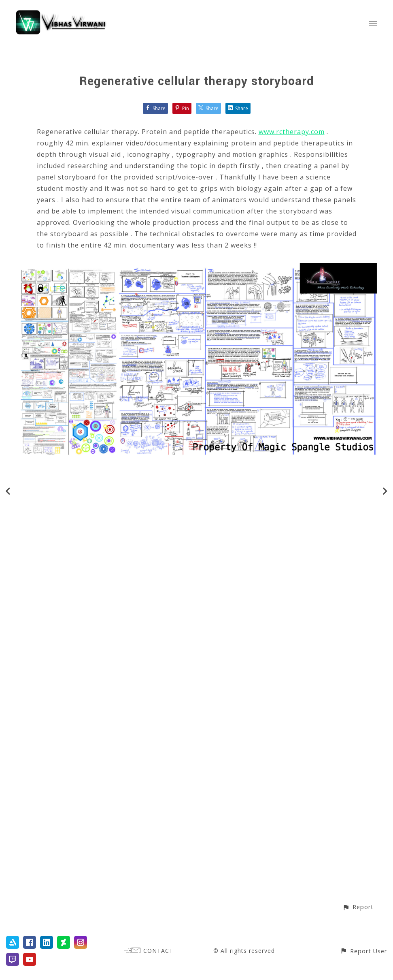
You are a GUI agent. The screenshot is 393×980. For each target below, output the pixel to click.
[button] (358, 907)
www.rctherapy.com (292, 132)
